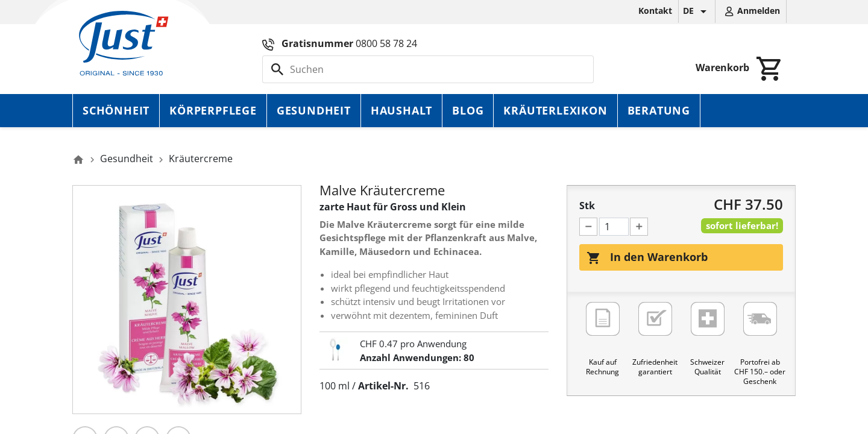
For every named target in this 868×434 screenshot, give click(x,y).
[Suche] (428, 69)
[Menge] (614, 227)
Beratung (659, 110)
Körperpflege (213, 110)
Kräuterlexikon (555, 110)
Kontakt (655, 11)
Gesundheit (314, 110)
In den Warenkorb (647, 257)
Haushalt (401, 110)
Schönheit (116, 110)
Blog (468, 110)
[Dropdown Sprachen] (697, 11)
